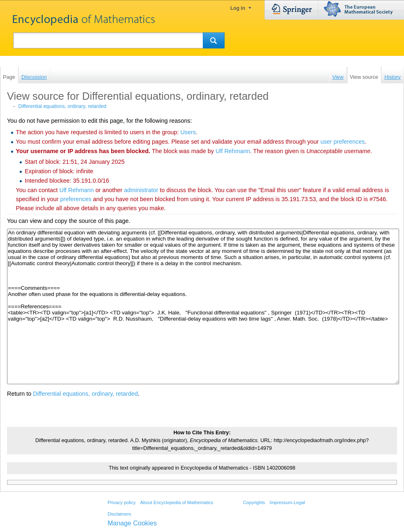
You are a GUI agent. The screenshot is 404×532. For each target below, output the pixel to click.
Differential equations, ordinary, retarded (62, 106)
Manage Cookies (132, 523)
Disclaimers (119, 514)
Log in (238, 8)
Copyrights (254, 502)
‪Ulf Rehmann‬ (233, 151)
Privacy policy (122, 502)
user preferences (342, 142)
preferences (76, 199)
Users (188, 132)
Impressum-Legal (287, 502)
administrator (141, 190)
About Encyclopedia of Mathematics (177, 502)
